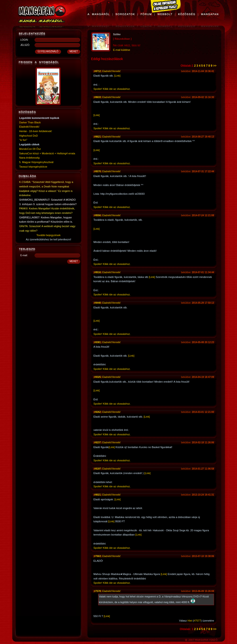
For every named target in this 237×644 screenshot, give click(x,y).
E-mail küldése (122, 50)
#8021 (97, 495)
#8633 (97, 97)
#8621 (97, 137)
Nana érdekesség (29, 158)
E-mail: (24, 255)
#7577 (197, 621)
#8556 (97, 215)
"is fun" (23, 140)
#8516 (97, 272)
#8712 (97, 71)
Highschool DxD (29, 136)
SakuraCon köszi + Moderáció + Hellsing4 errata (47, 153)
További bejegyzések (48, 235)
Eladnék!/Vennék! (29, 127)
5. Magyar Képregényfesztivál (36, 162)
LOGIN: (24, 40)
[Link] (117, 76)
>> (215, 66)
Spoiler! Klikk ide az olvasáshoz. (112, 89)
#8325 (97, 377)
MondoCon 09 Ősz (30, 149)
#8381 (97, 342)
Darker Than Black (30, 122)
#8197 (97, 469)
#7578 (97, 591)
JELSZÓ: (25, 45)
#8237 (97, 443)
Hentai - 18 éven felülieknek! (36, 131)
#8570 (97, 171)
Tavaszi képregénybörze (33, 167)
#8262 (97, 412)
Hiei (190, 621)
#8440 (97, 303)
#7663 (97, 556)
